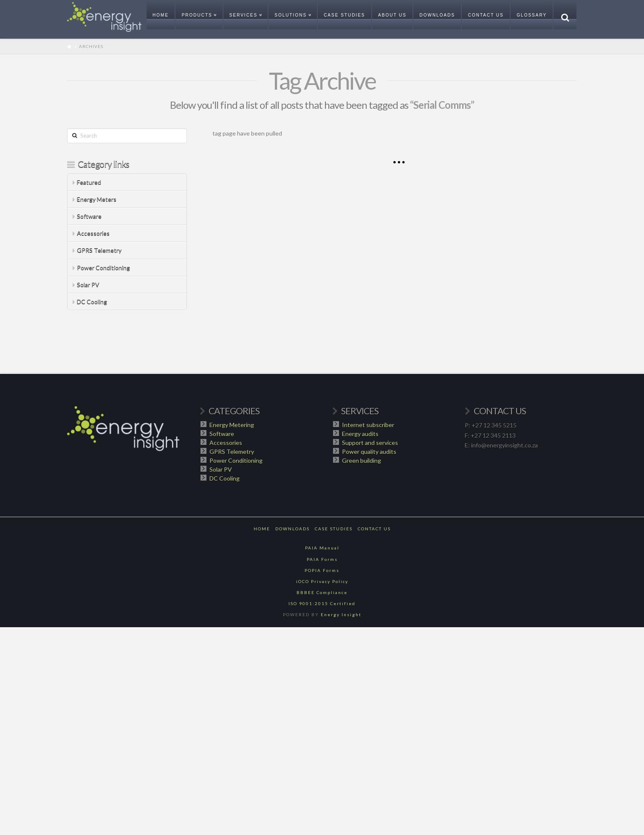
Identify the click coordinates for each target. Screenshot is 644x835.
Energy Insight (341, 614)
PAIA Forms (322, 559)
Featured (89, 182)
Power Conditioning (103, 267)
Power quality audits (369, 451)
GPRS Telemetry (99, 250)
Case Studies (334, 529)
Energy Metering (232, 425)
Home (262, 529)
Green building (362, 460)
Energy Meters (97, 199)
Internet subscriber (368, 425)
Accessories (93, 233)
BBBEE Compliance (322, 592)
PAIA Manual (322, 548)
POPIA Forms (322, 570)
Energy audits (360, 434)
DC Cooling (92, 301)
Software (89, 216)
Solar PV (88, 284)
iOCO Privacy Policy (322, 581)
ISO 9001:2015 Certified (322, 603)
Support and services (370, 443)
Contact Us (374, 529)
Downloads (292, 529)
